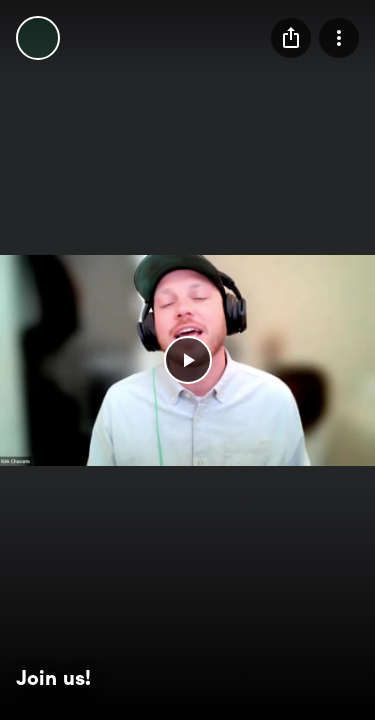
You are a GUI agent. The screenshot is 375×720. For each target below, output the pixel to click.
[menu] (291, 38)
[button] (188, 360)
